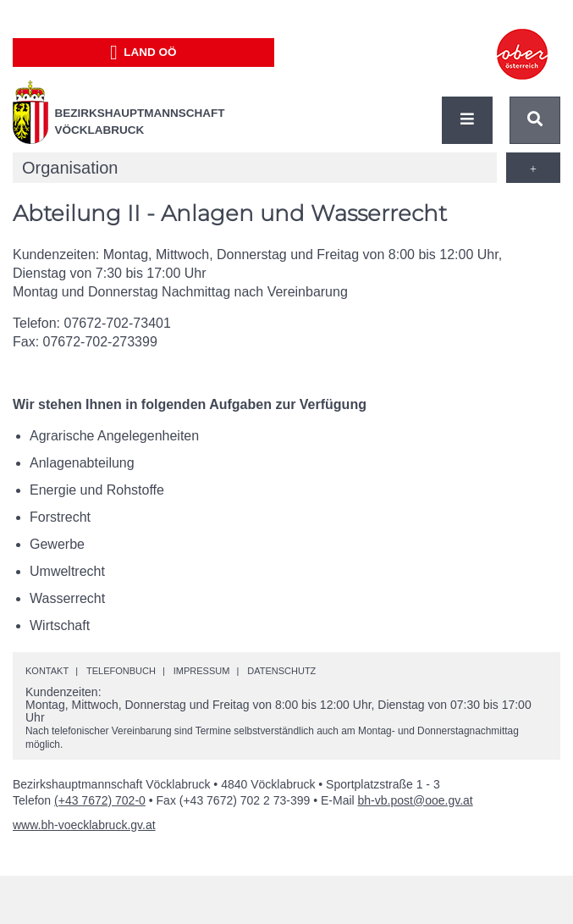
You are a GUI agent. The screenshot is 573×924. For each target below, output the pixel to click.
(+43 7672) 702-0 (100, 800)
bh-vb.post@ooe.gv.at (416, 800)
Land (143, 53)
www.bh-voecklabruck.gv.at (84, 825)
